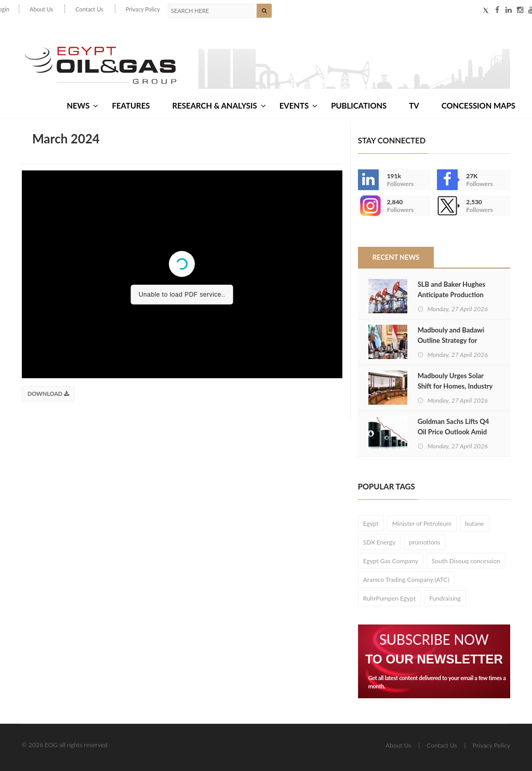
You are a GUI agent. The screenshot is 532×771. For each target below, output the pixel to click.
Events (298, 105)
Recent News (396, 257)
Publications (359, 105)
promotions (424, 542)
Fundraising (445, 598)
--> (368, 206)
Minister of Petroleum (422, 523)
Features (131, 105)
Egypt (371, 523)
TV (414, 105)
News (82, 105)
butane (475, 523)
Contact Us (89, 9)
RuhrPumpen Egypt (390, 598)
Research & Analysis (219, 105)
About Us (41, 9)
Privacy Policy (143, 9)
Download (48, 394)
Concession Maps (478, 105)
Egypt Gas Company (391, 561)
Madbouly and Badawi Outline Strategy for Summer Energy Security (454, 340)
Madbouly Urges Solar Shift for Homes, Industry (455, 381)
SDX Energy (380, 542)
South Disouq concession (466, 561)
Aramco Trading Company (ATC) (406, 580)
